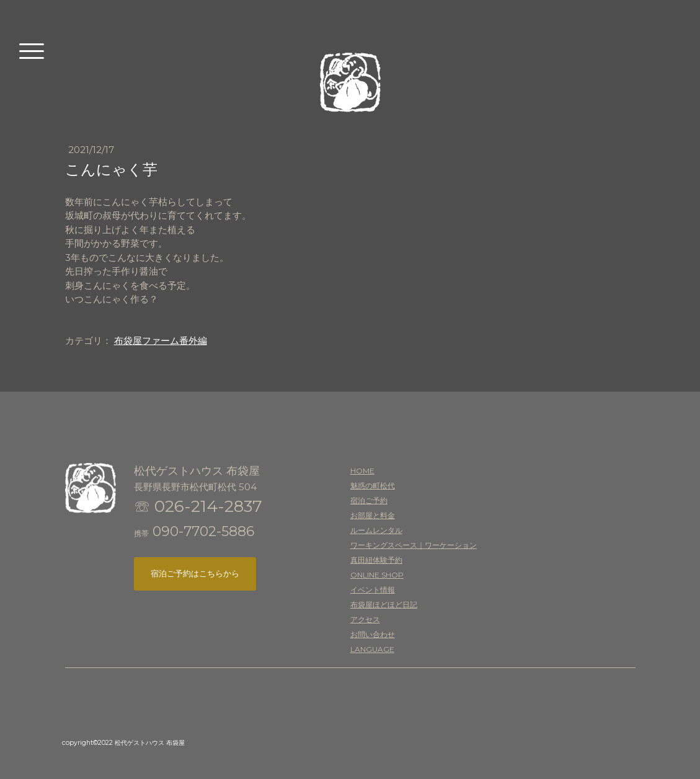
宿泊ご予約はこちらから (195, 573)
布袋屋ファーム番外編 (161, 341)
